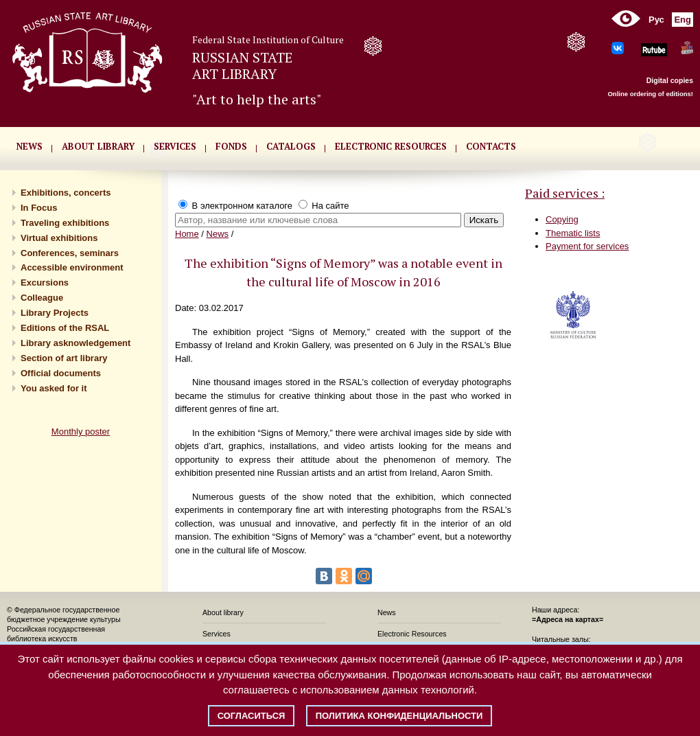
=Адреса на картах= (568, 619)
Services (217, 634)
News (218, 234)
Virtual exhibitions (59, 238)
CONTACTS (491, 146)
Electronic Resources (412, 634)
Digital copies (670, 80)
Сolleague (42, 298)
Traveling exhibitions (65, 223)
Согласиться (252, 716)
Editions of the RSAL (65, 328)
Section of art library (64, 358)
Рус (656, 20)
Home (187, 234)
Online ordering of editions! (650, 94)
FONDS (231, 146)
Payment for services (587, 246)
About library (98, 146)
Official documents (61, 373)
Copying (562, 219)
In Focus (39, 208)
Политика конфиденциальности (399, 716)
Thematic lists (573, 233)
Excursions (45, 283)
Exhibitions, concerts (66, 193)
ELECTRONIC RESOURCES (391, 146)
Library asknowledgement (75, 343)
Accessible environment (72, 267)
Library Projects (55, 313)
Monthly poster (81, 432)
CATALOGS (291, 146)
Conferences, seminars (70, 253)
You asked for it (54, 388)
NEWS (30, 146)
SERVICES (175, 146)
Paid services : (565, 193)
